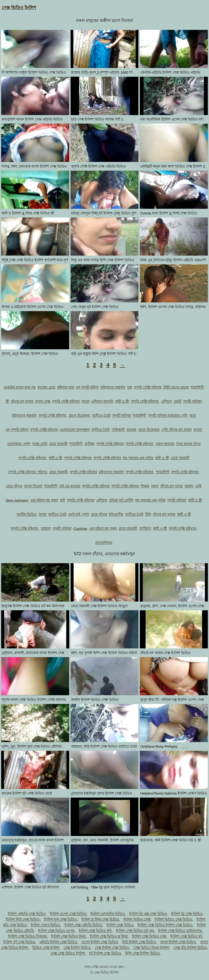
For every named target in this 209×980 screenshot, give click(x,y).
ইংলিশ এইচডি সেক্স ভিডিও (27, 914)
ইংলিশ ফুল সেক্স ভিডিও (61, 919)
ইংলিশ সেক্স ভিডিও (120, 925)
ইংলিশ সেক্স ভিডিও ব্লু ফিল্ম (109, 936)
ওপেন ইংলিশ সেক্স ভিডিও (100, 942)
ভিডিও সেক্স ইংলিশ (46, 948)
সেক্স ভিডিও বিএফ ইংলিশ (151, 948)
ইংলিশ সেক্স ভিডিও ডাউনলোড (180, 931)
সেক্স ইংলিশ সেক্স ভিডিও (112, 948)
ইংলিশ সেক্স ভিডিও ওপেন (56, 931)
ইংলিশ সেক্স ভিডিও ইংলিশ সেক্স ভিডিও (165, 925)
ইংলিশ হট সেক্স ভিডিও (19, 942)
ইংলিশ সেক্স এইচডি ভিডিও (83, 925)
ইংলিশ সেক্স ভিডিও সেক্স (149, 936)
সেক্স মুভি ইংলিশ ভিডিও (190, 948)
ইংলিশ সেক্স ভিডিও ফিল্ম (68, 936)
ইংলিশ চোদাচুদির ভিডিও (108, 914)
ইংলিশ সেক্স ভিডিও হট (186, 936)
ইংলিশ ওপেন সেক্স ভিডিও (68, 914)
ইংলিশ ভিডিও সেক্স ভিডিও (173, 919)
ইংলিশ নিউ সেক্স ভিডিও (23, 919)
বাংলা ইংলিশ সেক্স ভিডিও (178, 942)
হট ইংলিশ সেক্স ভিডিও (105, 953)
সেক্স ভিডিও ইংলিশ (19, 8)
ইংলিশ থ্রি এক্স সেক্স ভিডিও (148, 914)
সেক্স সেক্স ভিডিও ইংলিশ (68, 953)
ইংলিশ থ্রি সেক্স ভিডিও (187, 914)
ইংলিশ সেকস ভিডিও (45, 925)
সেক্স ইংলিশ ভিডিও (77, 948)
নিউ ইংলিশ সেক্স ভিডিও (139, 942)
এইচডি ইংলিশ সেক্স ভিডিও (58, 942)
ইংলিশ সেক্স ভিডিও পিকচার (28, 936)
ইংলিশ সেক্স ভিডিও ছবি (95, 931)
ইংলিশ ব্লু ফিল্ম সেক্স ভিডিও (100, 919)
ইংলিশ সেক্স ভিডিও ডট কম (135, 931)
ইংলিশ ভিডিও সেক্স (137, 919)
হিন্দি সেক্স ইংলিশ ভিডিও (143, 953)
